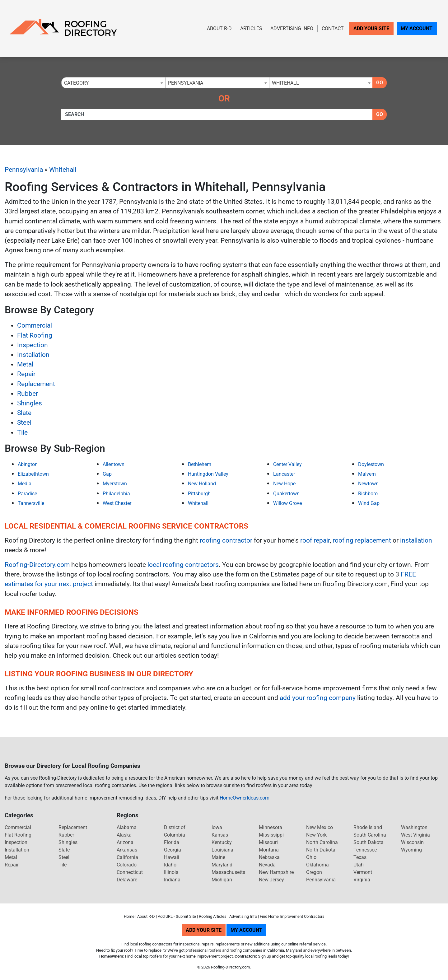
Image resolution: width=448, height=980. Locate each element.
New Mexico (320, 827)
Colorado (127, 865)
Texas (360, 857)
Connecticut (130, 872)
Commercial (35, 325)
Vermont (363, 872)
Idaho (170, 865)
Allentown (114, 464)
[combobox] (113, 83)
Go (380, 83)
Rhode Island (368, 827)
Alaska (124, 835)
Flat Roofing (35, 335)
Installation (33, 355)
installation (416, 540)
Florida (172, 842)
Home (129, 916)
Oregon (314, 872)
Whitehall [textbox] (285, 83)
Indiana (172, 880)
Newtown (368, 484)
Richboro (368, 494)
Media (25, 484)
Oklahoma (317, 865)
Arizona (125, 842)
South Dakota (369, 842)
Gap (107, 474)
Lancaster (284, 474)
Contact (333, 28)
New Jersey (271, 880)
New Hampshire (276, 872)
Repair (26, 374)
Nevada (267, 865)
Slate (24, 413)
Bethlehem (200, 464)
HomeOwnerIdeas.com (245, 798)
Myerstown (115, 484)
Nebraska (269, 857)
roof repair (315, 540)
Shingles (30, 403)
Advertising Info (292, 28)
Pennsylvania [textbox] (186, 83)
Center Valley (287, 464)
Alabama (127, 827)
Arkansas (127, 850)
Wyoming (411, 850)
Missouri (268, 842)
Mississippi (271, 835)
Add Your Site (371, 28)
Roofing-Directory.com (37, 565)
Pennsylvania (24, 170)
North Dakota (321, 850)
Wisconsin (412, 842)
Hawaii (172, 857)
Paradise (27, 494)
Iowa (217, 827)
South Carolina (370, 835)
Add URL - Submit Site (177, 916)
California (127, 857)
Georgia (173, 850)
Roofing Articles (213, 916)
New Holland (202, 484)
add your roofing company (318, 698)
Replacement (36, 384)
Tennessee (365, 850)
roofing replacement (362, 540)
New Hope (284, 484)
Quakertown (286, 494)
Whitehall (63, 170)
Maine (218, 857)
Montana (269, 850)
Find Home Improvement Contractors (292, 916)
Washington (414, 827)
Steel (24, 422)
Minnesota (271, 827)
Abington (28, 464)
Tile (22, 432)
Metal (25, 364)
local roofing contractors (183, 565)
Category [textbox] (77, 83)
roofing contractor (226, 540)
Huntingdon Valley (208, 474)
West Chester (117, 503)
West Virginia (415, 835)
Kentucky (222, 842)
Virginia (362, 880)
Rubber (28, 394)
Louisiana (222, 850)
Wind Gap (369, 503)
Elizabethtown (33, 474)
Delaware (127, 880)
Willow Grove (287, 503)
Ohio (311, 857)
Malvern (367, 474)
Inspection (33, 345)
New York (316, 835)
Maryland (222, 865)
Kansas (220, 835)
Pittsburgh (199, 494)
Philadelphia (116, 494)
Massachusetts (228, 872)
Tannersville (31, 503)
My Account (417, 28)
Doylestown (371, 464)
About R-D (219, 28)
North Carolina (322, 842)
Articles (251, 28)
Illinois (171, 872)
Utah (359, 865)
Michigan (222, 880)
